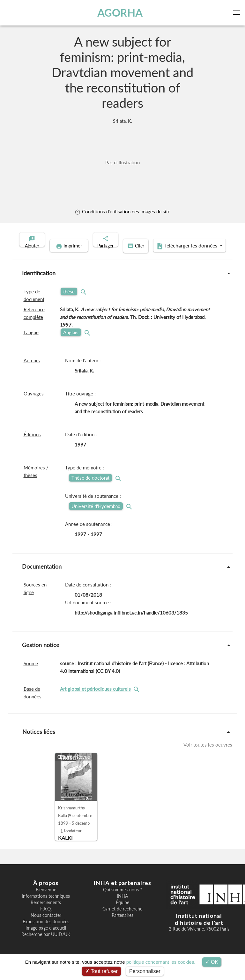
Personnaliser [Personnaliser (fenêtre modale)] (145, 971)
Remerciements (46, 911)
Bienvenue (46, 899)
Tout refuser (101, 971)
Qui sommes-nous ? (122, 899)
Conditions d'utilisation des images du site (122, 211)
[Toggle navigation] (238, 13)
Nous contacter (46, 924)
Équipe (122, 911)
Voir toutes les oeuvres (208, 754)
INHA (122, 905)
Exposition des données (46, 931)
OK (212, 962)
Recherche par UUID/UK (46, 943)
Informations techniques (46, 905)
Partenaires (122, 924)
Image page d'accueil (46, 937)
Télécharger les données (164, 256)
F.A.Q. (46, 918)
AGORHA (121, 13)
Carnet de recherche (122, 918)
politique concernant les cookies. (161, 962)
